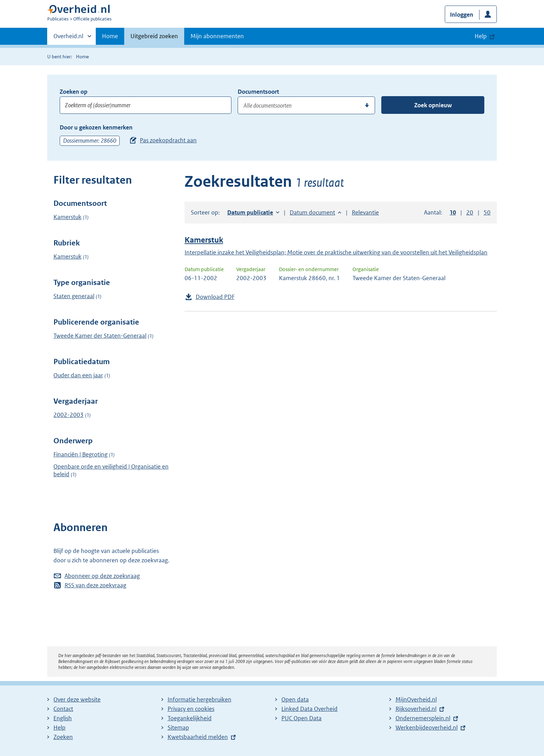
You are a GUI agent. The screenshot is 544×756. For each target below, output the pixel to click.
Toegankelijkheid (190, 718)
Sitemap (178, 728)
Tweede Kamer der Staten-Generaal (100, 336)
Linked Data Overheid (309, 709)
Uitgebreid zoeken (154, 36)
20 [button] (470, 212)
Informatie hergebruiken (199, 699)
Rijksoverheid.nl (416, 709)
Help (59, 728)
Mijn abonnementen (217, 36)
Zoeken (63, 737)
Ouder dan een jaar (78, 375)
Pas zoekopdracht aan (168, 140)
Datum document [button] (312, 212)
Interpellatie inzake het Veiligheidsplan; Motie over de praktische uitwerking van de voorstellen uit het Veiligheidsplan (336, 252)
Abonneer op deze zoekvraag (102, 576)
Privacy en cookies (191, 709)
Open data (295, 699)
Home (110, 36)
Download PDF (215, 297)
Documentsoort (258, 92)
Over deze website (77, 699)
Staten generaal (74, 296)
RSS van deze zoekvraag (95, 585)
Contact (63, 709)
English (63, 718)
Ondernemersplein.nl (423, 718)
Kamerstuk (67, 217)
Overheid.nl (68, 38)
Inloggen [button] (462, 15)
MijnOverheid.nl (416, 699)
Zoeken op (74, 92)
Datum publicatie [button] (250, 212)
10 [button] (453, 212)
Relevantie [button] (365, 212)
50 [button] (487, 212)
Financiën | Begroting (80, 454)
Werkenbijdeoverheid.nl (427, 728)
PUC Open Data (301, 718)
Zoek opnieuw (433, 105)
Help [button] (481, 36)
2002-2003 (69, 415)
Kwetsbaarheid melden (198, 737)
